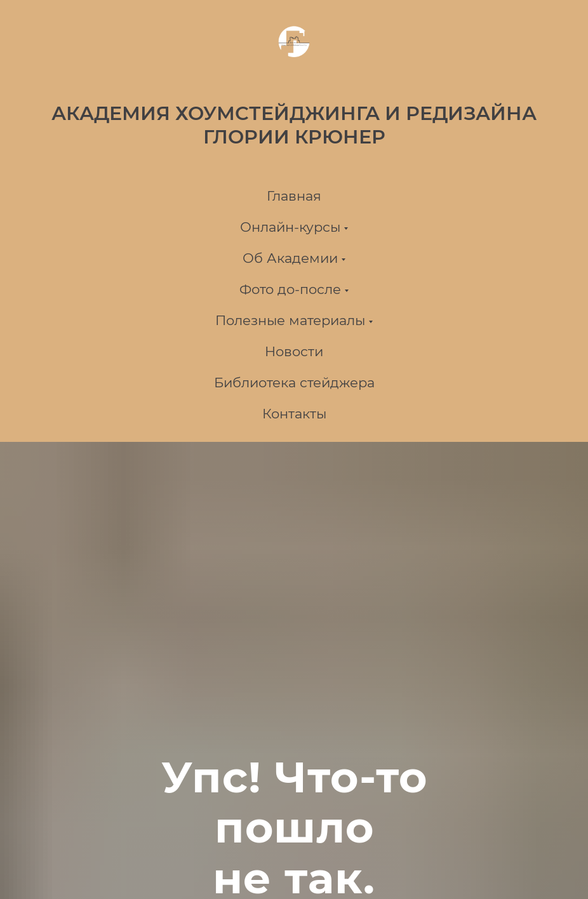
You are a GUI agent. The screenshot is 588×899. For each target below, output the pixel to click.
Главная (294, 196)
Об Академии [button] (290, 258)
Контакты (294, 414)
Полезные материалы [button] (290, 320)
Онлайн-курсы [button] (290, 227)
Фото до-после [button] (290, 289)
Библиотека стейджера (294, 383)
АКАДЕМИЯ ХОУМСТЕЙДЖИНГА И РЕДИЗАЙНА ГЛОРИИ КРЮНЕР (294, 125)
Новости (294, 351)
